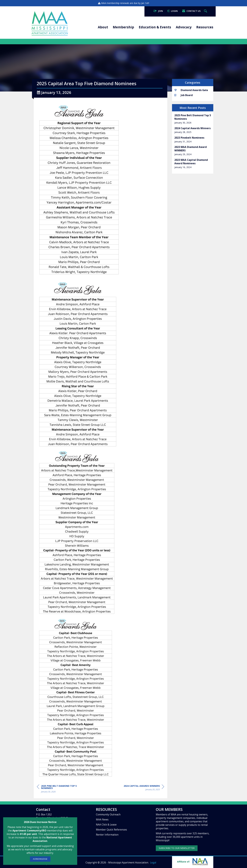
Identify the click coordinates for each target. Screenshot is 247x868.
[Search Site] (206, 11)
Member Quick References (111, 830)
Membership (123, 27)
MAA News (102, 820)
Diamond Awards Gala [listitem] (191, 90)
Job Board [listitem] (184, 95)
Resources (205, 27)
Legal (153, 863)
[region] (144, 788)
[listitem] (193, 119)
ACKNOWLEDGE (40, 859)
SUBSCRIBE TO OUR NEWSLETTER (177, 848)
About (103, 27)
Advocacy (184, 27)
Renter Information (107, 835)
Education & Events (155, 27)
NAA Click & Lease (106, 825)
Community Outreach (108, 815)
